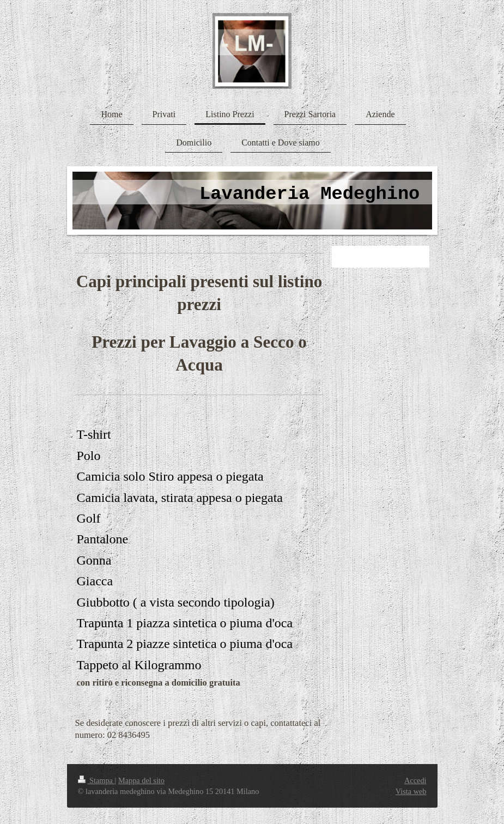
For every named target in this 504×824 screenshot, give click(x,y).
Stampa (96, 780)
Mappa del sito (141, 780)
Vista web (411, 791)
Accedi (415, 780)
